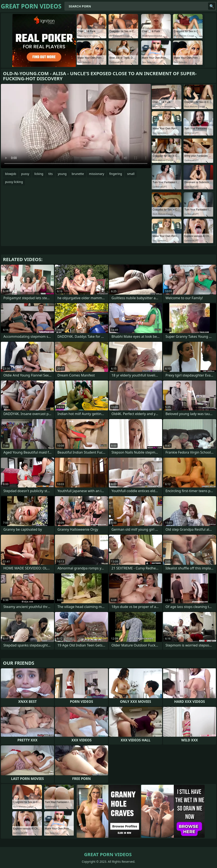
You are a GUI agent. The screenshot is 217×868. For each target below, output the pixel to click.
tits (50, 174)
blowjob (11, 174)
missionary (97, 174)
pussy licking (14, 182)
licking (39, 174)
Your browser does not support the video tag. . (76, 126)
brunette (78, 174)
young (62, 174)
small (131, 174)
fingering (115, 174)
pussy (25, 174)
